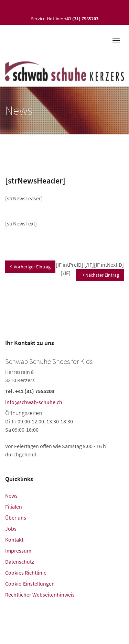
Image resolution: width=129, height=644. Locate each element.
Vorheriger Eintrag (30, 267)
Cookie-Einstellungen (30, 584)
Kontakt (14, 540)
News (11, 496)
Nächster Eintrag (101, 275)
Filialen (14, 507)
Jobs (11, 529)
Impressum (18, 551)
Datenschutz (20, 562)
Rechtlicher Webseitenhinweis (40, 595)
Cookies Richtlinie (26, 573)
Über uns (16, 518)
